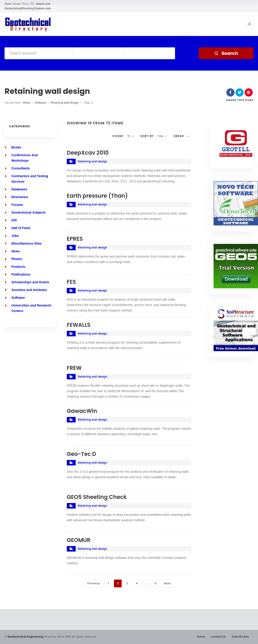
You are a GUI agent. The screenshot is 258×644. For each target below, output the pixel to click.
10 (129, 136)
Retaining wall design (65, 103)
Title (160, 136)
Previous (94, 583)
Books (16, 147)
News (16, 251)
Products (18, 267)
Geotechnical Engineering (25, 637)
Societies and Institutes (29, 290)
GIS (14, 220)
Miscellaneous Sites (27, 243)
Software (40, 103)
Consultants (21, 168)
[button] (250, 24)
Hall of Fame (21, 228)
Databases (19, 189)
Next (167, 583)
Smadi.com (43, 4)
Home (27, 103)
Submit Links (240, 637)
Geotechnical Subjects (28, 212)
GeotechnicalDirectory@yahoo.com (28, 8)
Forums (17, 205)
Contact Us (218, 637)
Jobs (15, 236)
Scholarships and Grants (30, 282)
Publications (21, 274)
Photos (17, 259)
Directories (20, 197)
